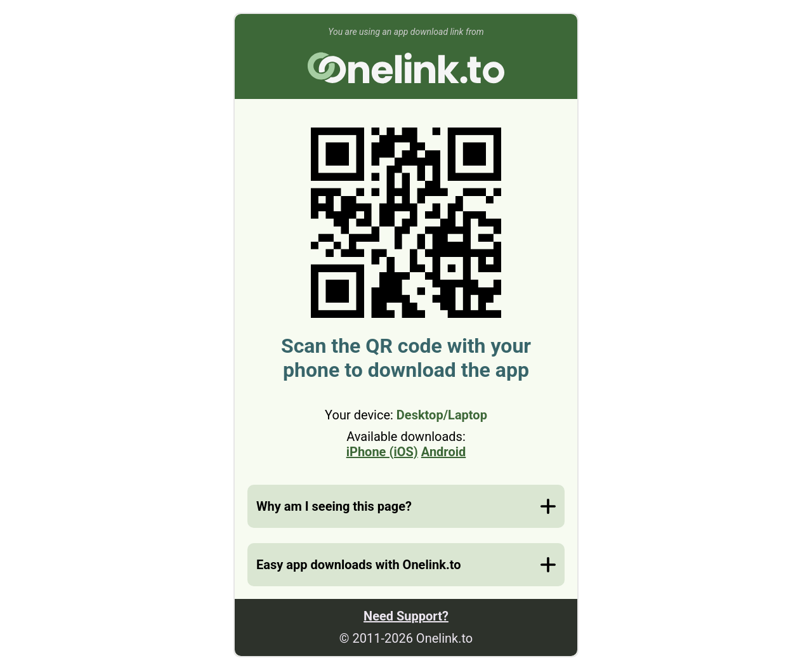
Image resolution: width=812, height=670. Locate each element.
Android (443, 452)
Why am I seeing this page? (334, 506)
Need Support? (406, 616)
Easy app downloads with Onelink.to (358, 565)
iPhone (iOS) (382, 452)
